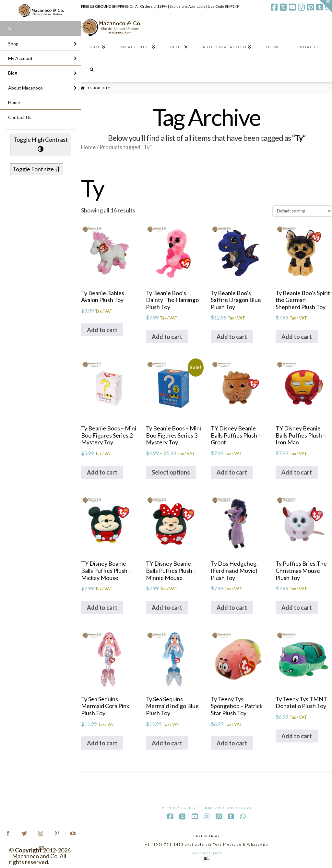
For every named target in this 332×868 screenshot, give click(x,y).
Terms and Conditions (226, 808)
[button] (326, 6)
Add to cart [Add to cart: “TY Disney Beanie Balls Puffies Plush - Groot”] (232, 472)
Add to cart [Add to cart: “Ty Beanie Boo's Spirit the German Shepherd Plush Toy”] (297, 337)
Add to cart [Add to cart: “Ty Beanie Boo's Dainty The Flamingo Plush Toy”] (167, 337)
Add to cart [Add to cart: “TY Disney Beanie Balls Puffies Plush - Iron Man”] (297, 472)
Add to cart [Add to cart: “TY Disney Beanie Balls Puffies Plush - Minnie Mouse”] (167, 608)
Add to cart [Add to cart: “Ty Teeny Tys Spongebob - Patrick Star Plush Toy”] (232, 743)
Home (88, 147)
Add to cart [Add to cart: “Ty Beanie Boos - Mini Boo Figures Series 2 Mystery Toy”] (102, 472)
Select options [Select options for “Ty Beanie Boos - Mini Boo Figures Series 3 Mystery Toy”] (171, 472)
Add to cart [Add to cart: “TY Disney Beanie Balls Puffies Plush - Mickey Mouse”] (102, 608)
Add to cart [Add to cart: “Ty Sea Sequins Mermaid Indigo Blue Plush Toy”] (167, 743)
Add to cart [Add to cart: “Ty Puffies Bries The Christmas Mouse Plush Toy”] (297, 608)
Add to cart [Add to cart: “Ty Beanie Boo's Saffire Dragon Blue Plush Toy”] (232, 337)
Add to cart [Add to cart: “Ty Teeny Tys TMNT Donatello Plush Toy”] (297, 736)
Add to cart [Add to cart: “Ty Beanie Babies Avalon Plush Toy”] (102, 330)
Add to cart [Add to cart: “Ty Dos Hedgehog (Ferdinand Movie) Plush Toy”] (232, 608)
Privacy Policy (179, 808)
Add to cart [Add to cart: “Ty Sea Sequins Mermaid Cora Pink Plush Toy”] (102, 743)
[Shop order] (302, 211)
